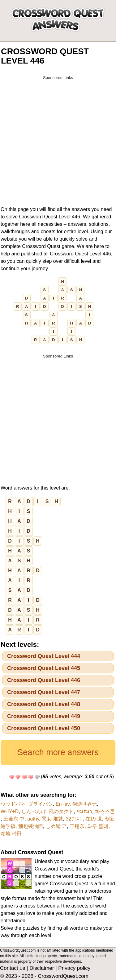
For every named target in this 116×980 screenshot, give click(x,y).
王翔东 (77, 826)
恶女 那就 (52, 819)
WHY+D (10, 811)
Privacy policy (74, 968)
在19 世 (94, 819)
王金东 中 (14, 819)
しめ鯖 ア (56, 826)
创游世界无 (84, 804)
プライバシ (41, 804)
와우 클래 (98, 826)
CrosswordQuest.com (63, 976)
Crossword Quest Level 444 (44, 656)
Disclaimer (42, 968)
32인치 (74, 819)
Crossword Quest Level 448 (44, 704)
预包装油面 (31, 826)
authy (33, 819)
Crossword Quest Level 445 (44, 668)
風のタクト (61, 811)
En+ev (63, 804)
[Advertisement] (58, 141)
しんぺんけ (34, 811)
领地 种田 (11, 834)
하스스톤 (105, 811)
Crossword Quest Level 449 (44, 716)
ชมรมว (84, 811)
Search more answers (58, 752)
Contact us (13, 968)
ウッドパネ (13, 804)
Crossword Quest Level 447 (44, 692)
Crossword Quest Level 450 (44, 728)
